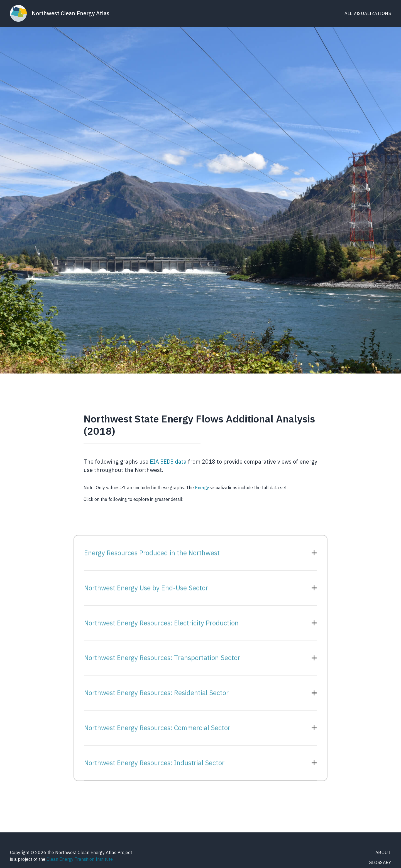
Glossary (380, 862)
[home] (60, 13)
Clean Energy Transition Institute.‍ (80, 859)
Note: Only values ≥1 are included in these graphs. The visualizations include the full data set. (187, 488)
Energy (203, 488)
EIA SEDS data (168, 462)
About (383, 852)
